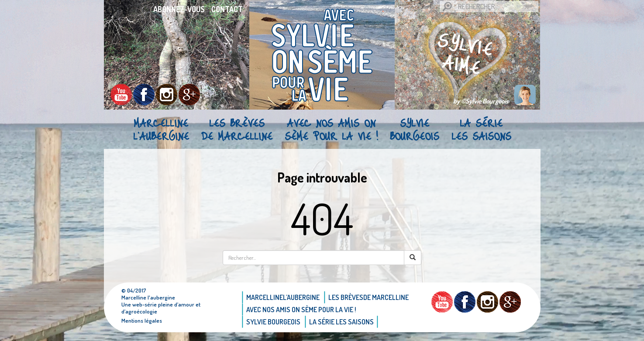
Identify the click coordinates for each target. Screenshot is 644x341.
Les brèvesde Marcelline (237, 129)
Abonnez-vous (179, 9)
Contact (227, 9)
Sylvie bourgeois (415, 129)
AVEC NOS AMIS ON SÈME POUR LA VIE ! (331, 129)
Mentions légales (142, 320)
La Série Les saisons (481, 129)
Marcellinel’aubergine (161, 129)
